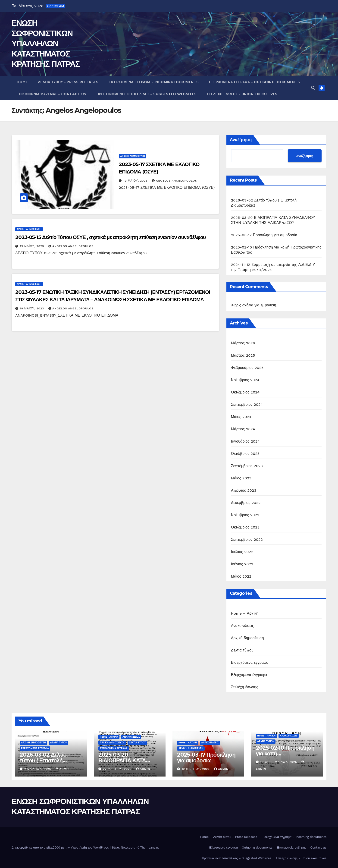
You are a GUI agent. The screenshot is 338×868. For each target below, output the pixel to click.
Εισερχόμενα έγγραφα (250, 662)
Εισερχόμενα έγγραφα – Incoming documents (154, 82)
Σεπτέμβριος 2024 (247, 404)
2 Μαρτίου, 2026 (38, 769)
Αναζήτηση (241, 140)
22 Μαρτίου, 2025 (118, 769)
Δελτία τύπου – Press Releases (68, 82)
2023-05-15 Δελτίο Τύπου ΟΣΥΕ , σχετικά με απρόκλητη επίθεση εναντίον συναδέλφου (110, 237)
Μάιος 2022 (241, 576)
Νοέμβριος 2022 (245, 515)
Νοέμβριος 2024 (245, 380)
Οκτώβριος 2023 (245, 454)
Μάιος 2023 (241, 478)
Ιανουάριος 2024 (245, 441)
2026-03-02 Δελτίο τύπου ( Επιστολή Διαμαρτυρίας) (43, 760)
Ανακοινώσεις (243, 626)
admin (63, 769)
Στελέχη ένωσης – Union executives (242, 94)
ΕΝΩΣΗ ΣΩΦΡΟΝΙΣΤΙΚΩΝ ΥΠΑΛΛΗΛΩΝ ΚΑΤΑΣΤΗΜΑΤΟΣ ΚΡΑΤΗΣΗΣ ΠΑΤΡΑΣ (46, 43)
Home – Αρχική (245, 613)
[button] (313, 88)
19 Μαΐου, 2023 (136, 181)
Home (22, 82)
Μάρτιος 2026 (243, 343)
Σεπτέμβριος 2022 (247, 539)
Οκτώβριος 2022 (245, 527)
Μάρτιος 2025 (243, 355)
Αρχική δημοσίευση (133, 156)
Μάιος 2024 (241, 417)
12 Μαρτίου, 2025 (196, 769)
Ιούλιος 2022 (242, 552)
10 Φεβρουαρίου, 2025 (279, 762)
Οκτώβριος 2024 (245, 392)
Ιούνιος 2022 (242, 564)
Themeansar (149, 848)
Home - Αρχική (109, 737)
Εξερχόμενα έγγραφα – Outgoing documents (254, 82)
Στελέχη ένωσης (245, 687)
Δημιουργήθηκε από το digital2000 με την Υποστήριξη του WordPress (61, 848)
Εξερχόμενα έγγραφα (249, 675)
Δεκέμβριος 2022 (246, 503)
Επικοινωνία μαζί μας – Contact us (52, 94)
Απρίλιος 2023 (244, 490)
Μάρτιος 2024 (243, 429)
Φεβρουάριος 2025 (247, 368)
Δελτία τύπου (242, 650)
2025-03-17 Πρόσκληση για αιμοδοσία (264, 235)
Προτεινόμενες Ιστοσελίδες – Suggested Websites (147, 94)
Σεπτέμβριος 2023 (247, 466)
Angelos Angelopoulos (174, 181)
